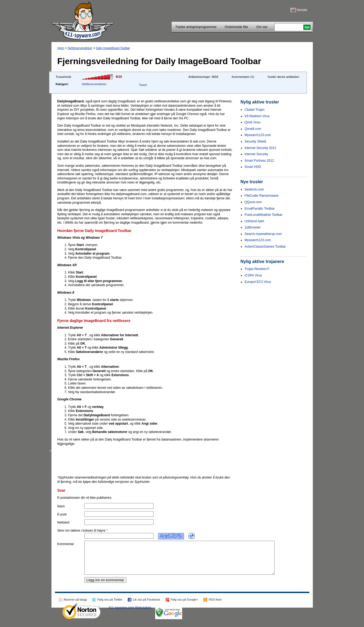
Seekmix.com (254, 189)
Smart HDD (253, 167)
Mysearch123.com (258, 135)
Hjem (61, 48)
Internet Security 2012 (260, 148)
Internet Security (256, 154)
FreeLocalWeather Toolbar (264, 215)
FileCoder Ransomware (262, 196)
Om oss (262, 27)
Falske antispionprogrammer (196, 27)
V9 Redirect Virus (257, 116)
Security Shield (255, 141)
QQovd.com (253, 202)
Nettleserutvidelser (80, 48)
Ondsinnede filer (236, 27)
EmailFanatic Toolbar (260, 209)
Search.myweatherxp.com (263, 234)
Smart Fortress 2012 (259, 161)
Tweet (143, 85)
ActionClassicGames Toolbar (265, 247)
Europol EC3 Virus (258, 282)
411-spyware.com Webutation (130, 614)
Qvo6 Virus (253, 122)
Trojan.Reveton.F (257, 269)
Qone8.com (253, 129)
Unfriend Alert (254, 221)
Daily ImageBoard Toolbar (113, 48)
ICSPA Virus (253, 275)
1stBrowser (253, 227)
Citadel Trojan (255, 110)
